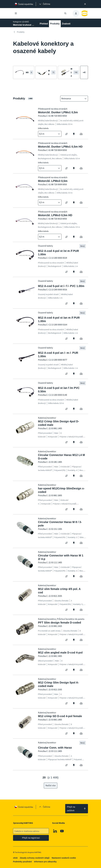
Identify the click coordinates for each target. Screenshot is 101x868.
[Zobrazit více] (84, 72)
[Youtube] (62, 831)
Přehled (44, 24)
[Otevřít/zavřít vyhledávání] (65, 13)
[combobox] (72, 99)
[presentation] (44, 4)
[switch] (67, 134)
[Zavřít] (85, 4)
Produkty (55, 24)
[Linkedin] (55, 831)
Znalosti (66, 24)
